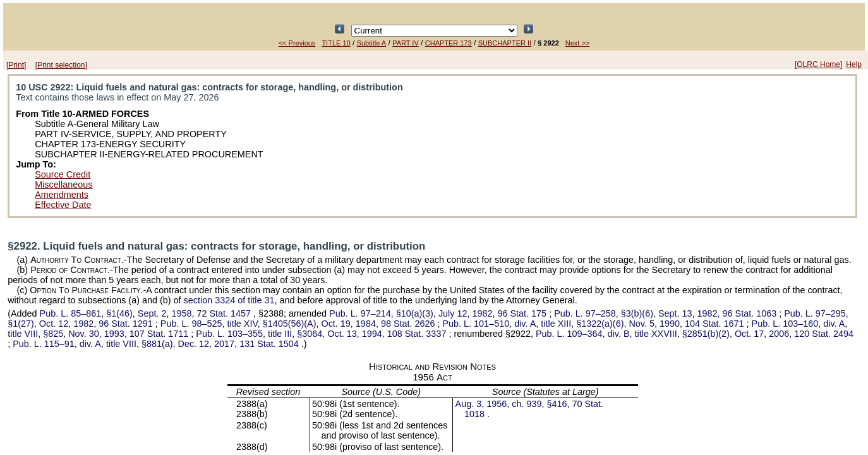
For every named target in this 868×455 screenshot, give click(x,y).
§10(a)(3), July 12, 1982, (439, 313)
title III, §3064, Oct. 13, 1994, (322, 334)
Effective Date (63, 205)
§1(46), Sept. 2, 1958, (147, 313)
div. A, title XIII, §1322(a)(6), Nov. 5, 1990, (595, 324)
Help (854, 64)
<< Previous (297, 43)
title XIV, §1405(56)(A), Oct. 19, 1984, (299, 324)
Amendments (62, 195)
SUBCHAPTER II (505, 43)
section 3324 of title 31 (229, 300)
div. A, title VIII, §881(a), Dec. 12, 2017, (157, 344)
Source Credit (63, 174)
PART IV (406, 43)
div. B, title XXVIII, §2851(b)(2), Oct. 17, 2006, (695, 334)
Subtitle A (371, 43)
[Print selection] (61, 65)
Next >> (578, 43)
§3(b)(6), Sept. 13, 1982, (666, 313)
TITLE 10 (336, 43)
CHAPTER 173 (449, 43)
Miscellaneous (63, 185)
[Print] (16, 65)
